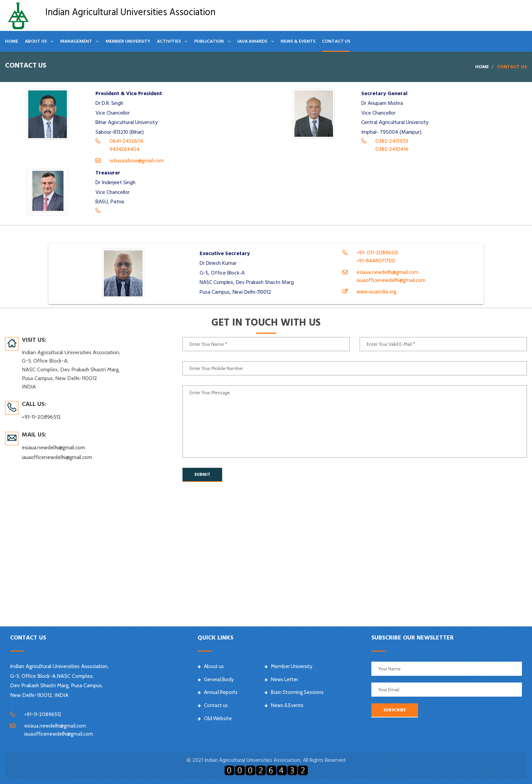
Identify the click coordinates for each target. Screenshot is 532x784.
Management (76, 41)
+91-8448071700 (376, 261)
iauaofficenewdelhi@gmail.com (391, 280)
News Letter (281, 679)
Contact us (336, 41)
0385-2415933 (392, 141)
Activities (169, 41)
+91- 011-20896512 (377, 253)
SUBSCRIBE (395, 710)
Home (12, 41)
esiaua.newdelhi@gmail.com (387, 272)
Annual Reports (218, 692)
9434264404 (125, 149)
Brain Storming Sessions (294, 692)
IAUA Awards (252, 41)
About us (211, 666)
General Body (216, 679)
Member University (128, 41)
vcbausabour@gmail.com (137, 161)
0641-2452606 (127, 141)
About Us (36, 41)
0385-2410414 (392, 149)
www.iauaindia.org (376, 292)
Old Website (215, 718)
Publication (209, 41)
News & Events (298, 41)
